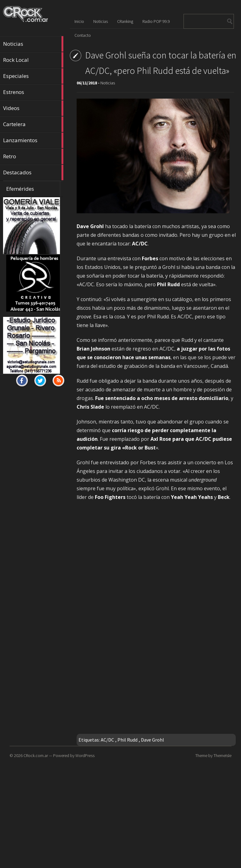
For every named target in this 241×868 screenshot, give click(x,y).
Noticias (33, 44)
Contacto (83, 35)
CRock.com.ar (36, 755)
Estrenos (33, 92)
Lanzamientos (33, 140)
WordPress (85, 755)
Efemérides (20, 189)
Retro (33, 156)
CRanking (125, 21)
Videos (33, 108)
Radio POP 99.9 (156, 21)
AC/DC (107, 740)
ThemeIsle (222, 755)
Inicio (79, 21)
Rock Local (33, 60)
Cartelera (33, 124)
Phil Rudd (127, 740)
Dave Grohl (152, 740)
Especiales (33, 76)
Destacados (33, 172)
